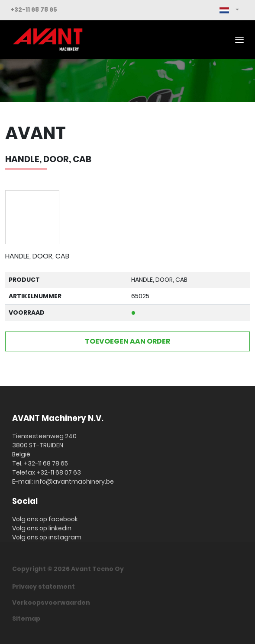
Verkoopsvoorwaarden (51, 603)
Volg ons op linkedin (42, 528)
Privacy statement (44, 587)
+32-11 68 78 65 (34, 10)
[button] (229, 10)
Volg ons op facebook (45, 519)
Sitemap (26, 618)
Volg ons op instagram (47, 537)
